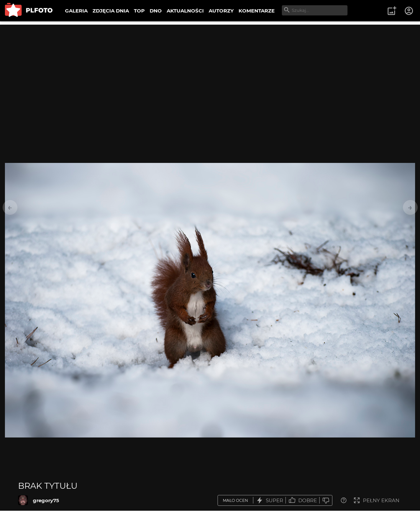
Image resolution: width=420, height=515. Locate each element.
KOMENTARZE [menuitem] (257, 11)
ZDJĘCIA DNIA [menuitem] (111, 11)
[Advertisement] (210, 71)
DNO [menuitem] (156, 11)
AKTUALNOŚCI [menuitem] (185, 11)
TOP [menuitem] (139, 11)
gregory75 (46, 500)
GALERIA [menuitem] (76, 11)
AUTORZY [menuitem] (221, 11)
